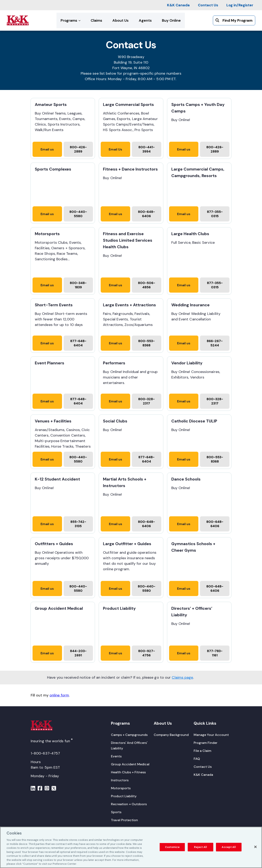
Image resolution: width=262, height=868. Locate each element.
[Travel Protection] (124, 820)
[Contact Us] (208, 5)
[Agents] (145, 20)
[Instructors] (120, 780)
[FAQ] (197, 759)
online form (59, 695)
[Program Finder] (206, 743)
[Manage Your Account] (211, 735)
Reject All (200, 847)
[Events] (116, 756)
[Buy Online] (171, 20)
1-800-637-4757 (45, 753)
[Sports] (116, 812)
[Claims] (96, 20)
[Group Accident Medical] (130, 764)
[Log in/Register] (240, 5)
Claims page (182, 677)
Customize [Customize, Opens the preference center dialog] (172, 847)
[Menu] (33, 789)
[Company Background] (171, 735)
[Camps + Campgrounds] (129, 735)
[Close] (255, 847)
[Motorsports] (121, 788)
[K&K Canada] (178, 5)
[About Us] (120, 20)
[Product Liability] (124, 796)
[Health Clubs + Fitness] (128, 772)
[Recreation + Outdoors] (129, 804)
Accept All (229, 847)
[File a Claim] (202, 751)
